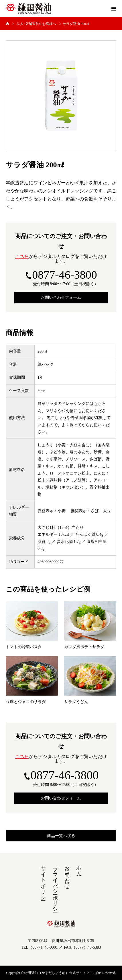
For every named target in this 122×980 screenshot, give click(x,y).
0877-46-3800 (65, 275)
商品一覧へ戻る (61, 836)
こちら (22, 256)
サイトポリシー (43, 880)
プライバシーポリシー (55, 886)
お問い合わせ (67, 874)
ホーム (79, 868)
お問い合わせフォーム (61, 297)
